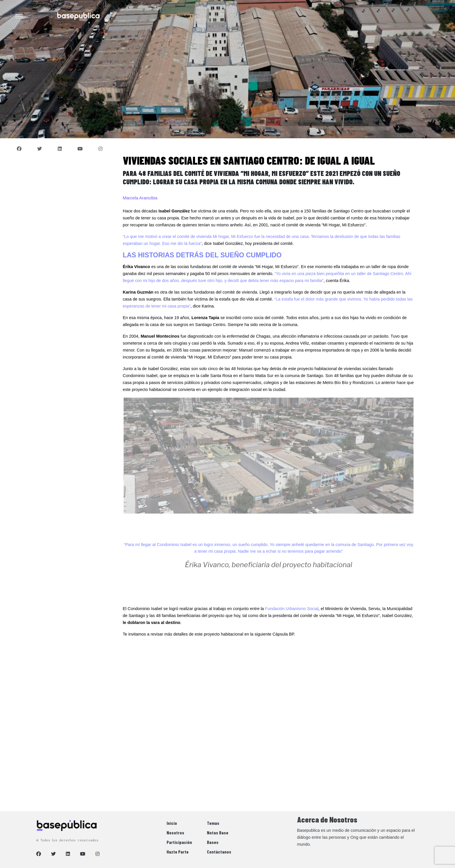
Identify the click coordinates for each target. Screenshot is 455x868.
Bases (213, 842)
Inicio (172, 823)
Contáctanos (219, 852)
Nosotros (175, 832)
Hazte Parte (178, 852)
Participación (179, 842)
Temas (213, 823)
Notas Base (218, 832)
